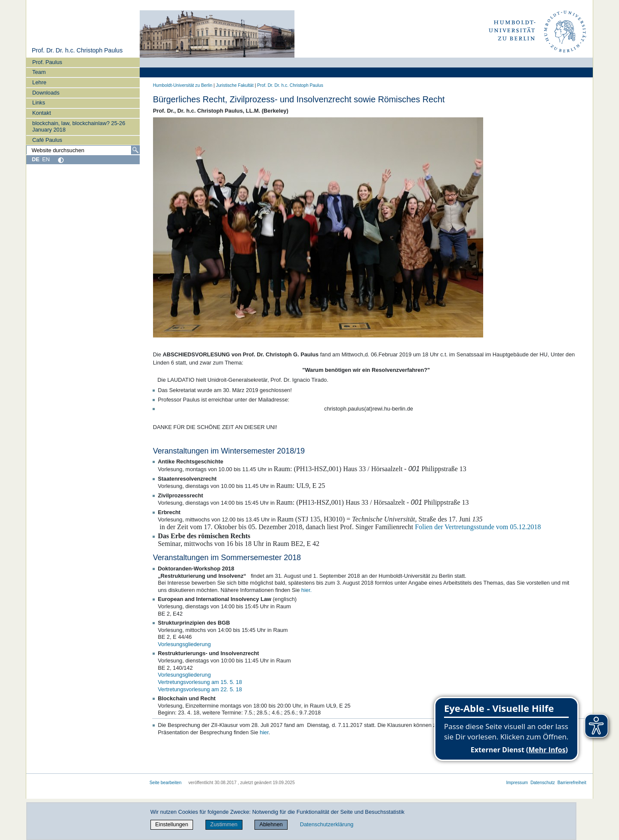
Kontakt (41, 113)
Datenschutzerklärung (327, 824)
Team (39, 72)
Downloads (46, 93)
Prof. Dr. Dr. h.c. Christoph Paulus (77, 50)
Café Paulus (47, 140)
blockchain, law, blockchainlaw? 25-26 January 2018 (79, 126)
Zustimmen (224, 824)
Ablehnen (271, 824)
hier (264, 732)
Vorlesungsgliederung (184, 644)
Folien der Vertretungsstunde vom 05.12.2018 (478, 527)
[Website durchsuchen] (83, 150)
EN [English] (46, 159)
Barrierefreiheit (572, 783)
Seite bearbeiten (166, 783)
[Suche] (135, 150)
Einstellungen (172, 824)
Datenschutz (543, 783)
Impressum (517, 783)
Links (39, 103)
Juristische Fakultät (235, 85)
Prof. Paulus (47, 62)
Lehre (39, 82)
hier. (306, 590)
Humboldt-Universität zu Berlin (183, 85)
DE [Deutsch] (36, 159)
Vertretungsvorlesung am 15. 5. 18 (200, 682)
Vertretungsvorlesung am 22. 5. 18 (200, 689)
